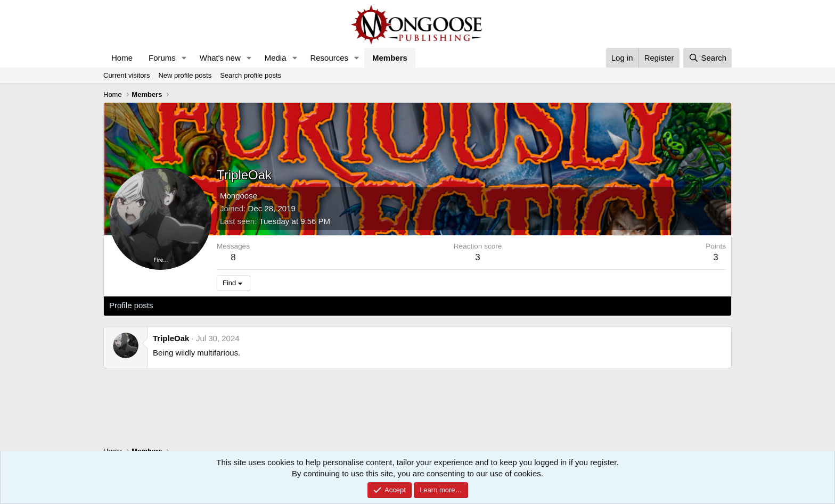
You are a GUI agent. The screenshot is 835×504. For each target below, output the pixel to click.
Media (276, 58)
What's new (220, 58)
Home (122, 58)
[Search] (707, 58)
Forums (162, 58)
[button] (184, 58)
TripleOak (171, 338)
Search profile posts (251, 75)
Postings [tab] (238, 305)
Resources (329, 58)
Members (390, 58)
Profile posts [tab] (131, 305)
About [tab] (275, 305)
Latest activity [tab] (188, 305)
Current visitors (126, 75)
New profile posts (185, 75)
